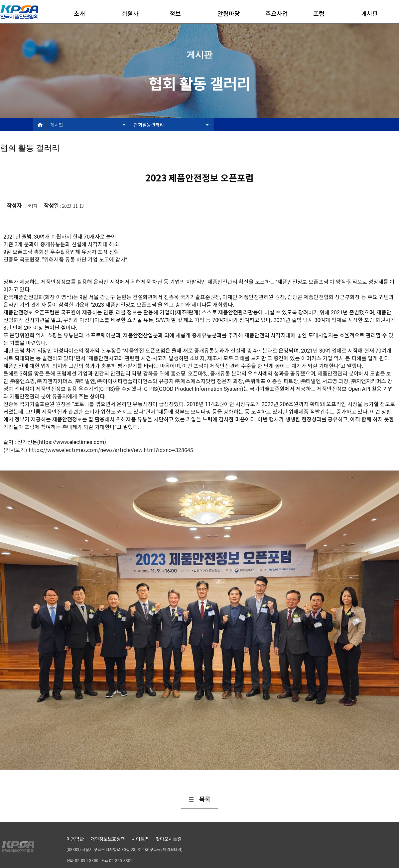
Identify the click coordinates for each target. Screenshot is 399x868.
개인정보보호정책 (108, 839)
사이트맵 (140, 839)
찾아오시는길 (169, 839)
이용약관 (75, 839)
